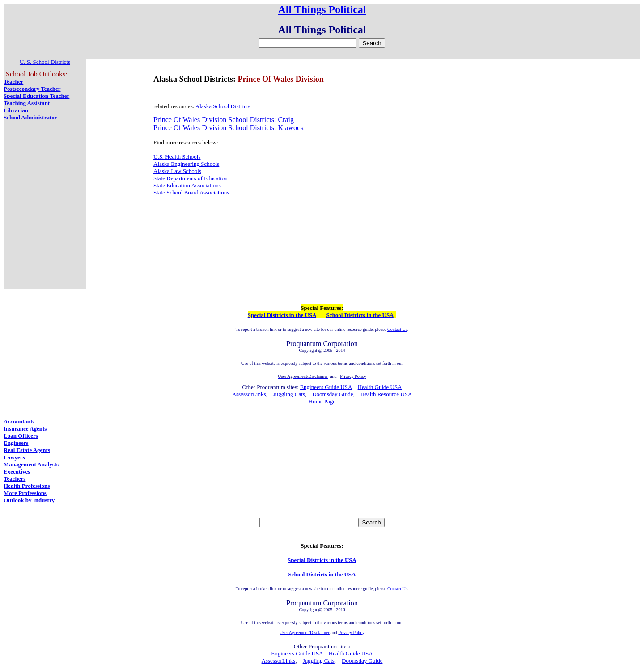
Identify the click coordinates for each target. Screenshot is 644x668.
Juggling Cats (289, 394)
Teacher (13, 82)
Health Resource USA (386, 394)
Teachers (15, 479)
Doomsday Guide (333, 394)
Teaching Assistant (27, 103)
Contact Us (397, 329)
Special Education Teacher (36, 96)
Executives (17, 471)
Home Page (322, 401)
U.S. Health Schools (177, 157)
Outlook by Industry (29, 500)
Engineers (16, 443)
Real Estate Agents (27, 450)
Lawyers (14, 457)
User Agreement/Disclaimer (305, 632)
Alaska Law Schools (177, 171)
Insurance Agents (25, 429)
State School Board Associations (191, 192)
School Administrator (30, 117)
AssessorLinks (249, 394)
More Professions (25, 493)
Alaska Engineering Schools (186, 164)
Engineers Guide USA (326, 387)
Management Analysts (31, 464)
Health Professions (27, 486)
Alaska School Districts (223, 106)
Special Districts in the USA (282, 315)
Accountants (19, 421)
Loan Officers (21, 436)
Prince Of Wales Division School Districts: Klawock (229, 128)
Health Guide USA (380, 387)
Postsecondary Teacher (32, 89)
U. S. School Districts (45, 62)
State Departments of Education (191, 178)
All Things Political (322, 9)
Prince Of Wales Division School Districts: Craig (224, 120)
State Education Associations (187, 185)
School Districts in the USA (360, 315)
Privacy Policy (351, 632)
